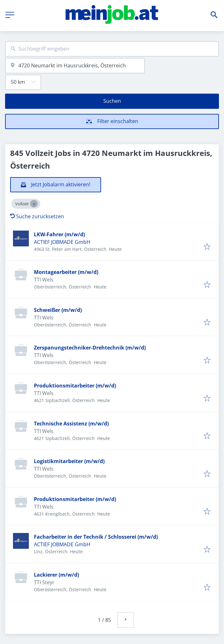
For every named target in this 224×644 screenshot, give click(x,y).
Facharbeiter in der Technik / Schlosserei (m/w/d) (96, 537)
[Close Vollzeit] (34, 204)
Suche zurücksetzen (37, 216)
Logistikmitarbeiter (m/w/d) (69, 461)
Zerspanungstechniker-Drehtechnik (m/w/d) (90, 348)
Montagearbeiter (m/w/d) (66, 272)
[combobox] (112, 49)
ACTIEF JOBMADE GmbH (62, 242)
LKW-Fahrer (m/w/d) (59, 234)
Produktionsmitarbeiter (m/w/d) (75, 386)
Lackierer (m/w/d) (56, 575)
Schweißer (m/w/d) (58, 310)
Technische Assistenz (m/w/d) (71, 424)
